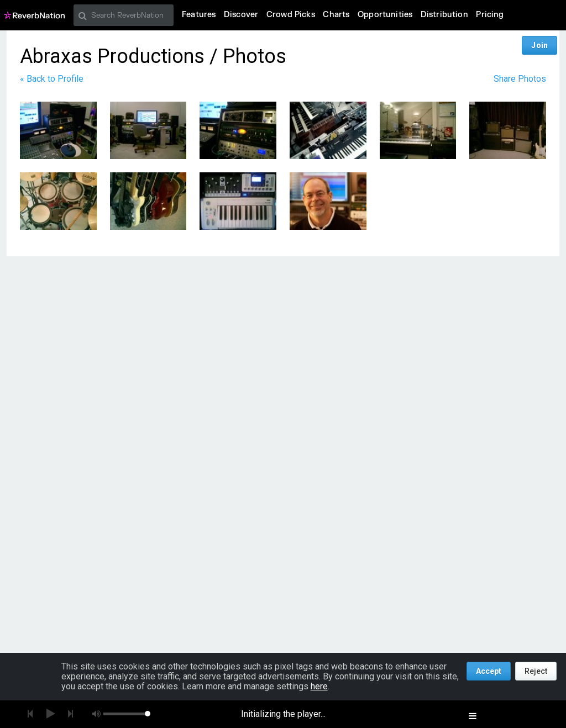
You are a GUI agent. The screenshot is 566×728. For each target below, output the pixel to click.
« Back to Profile (52, 79)
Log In (506, 45)
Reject (536, 671)
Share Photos (520, 79)
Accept (489, 671)
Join (539, 45)
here (319, 686)
